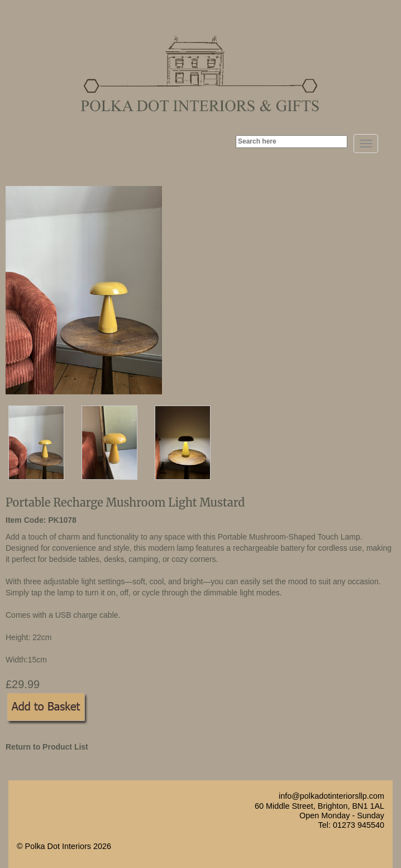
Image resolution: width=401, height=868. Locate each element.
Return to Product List (47, 747)
